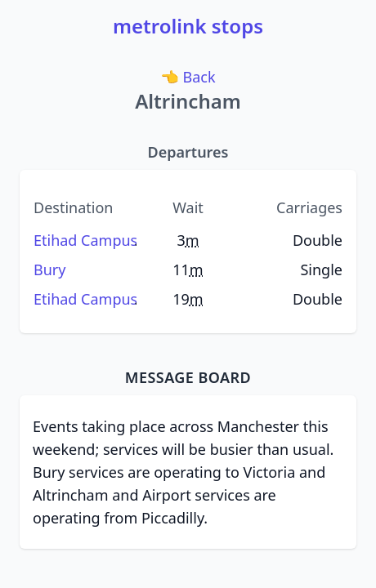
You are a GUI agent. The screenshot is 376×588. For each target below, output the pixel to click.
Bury (49, 269)
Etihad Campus (85, 240)
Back (189, 76)
